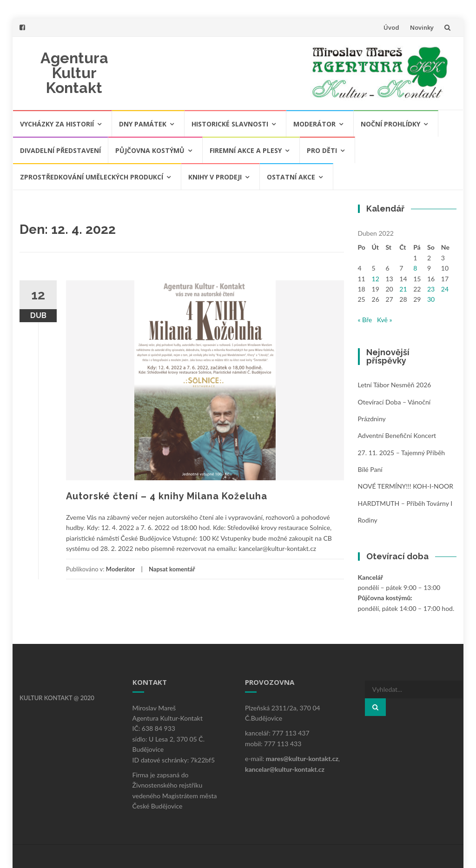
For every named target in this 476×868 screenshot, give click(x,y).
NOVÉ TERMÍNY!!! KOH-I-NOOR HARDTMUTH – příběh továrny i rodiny (406, 503)
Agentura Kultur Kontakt (74, 73)
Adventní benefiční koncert (397, 435)
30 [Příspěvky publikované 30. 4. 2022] (431, 299)
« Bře (365, 320)
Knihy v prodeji (215, 177)
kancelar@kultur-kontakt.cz (285, 769)
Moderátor (314, 124)
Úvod (391, 27)
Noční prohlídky (390, 124)
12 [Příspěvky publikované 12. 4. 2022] (376, 279)
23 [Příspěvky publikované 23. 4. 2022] (431, 289)
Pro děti (322, 150)
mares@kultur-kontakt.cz (302, 759)
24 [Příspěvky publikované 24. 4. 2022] (445, 289)
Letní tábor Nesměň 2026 (395, 385)
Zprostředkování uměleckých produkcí (92, 177)
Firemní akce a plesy (246, 150)
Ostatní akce (291, 177)
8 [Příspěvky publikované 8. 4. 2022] (415, 268)
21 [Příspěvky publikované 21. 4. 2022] (403, 289)
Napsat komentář (172, 569)
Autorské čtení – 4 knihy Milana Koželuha (167, 496)
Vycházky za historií (57, 124)
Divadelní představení (60, 150)
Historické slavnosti (230, 124)
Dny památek (143, 124)
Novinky (422, 27)
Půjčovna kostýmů (150, 150)
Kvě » (385, 320)
